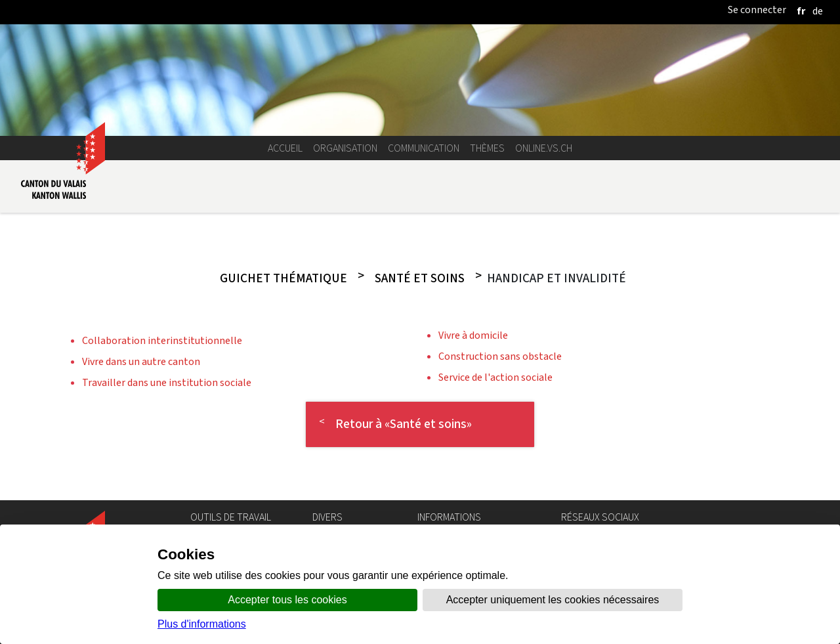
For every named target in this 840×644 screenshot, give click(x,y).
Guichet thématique (283, 278)
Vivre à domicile (473, 335)
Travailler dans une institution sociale (167, 382)
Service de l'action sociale (495, 377)
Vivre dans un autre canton (141, 361)
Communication (424, 148)
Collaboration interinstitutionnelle (162, 340)
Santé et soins (420, 278)
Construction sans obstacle (500, 356)
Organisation (345, 148)
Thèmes (487, 148)
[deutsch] (818, 11)
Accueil (285, 148)
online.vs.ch (544, 148)
